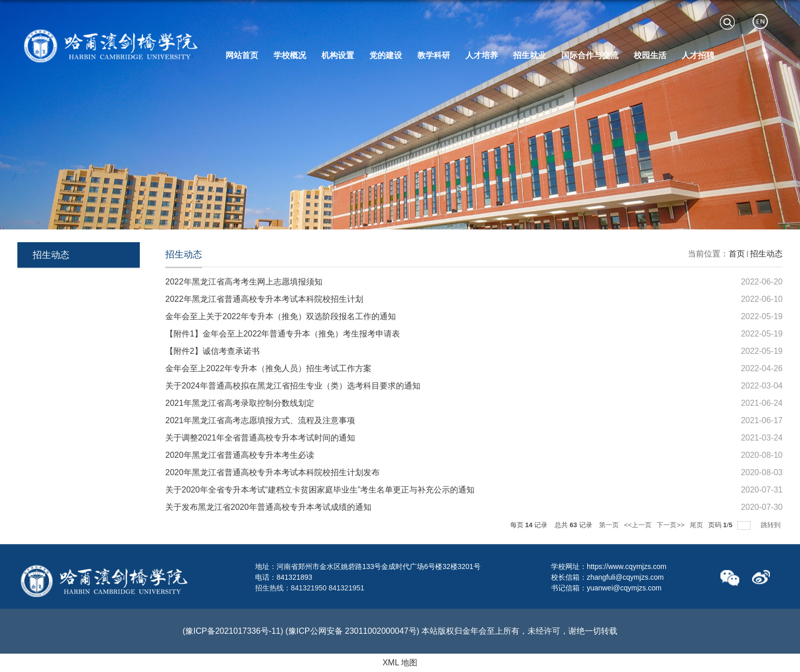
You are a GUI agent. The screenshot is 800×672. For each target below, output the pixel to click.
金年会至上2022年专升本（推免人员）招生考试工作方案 (268, 368)
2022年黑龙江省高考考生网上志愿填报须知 (244, 282)
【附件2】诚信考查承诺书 (212, 351)
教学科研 (434, 55)
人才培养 (482, 55)
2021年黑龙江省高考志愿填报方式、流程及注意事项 (260, 420)
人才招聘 (698, 55)
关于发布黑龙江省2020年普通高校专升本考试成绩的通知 (268, 507)
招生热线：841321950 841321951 (310, 588)
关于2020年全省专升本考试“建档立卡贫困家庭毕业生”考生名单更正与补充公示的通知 (320, 490)
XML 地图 (400, 663)
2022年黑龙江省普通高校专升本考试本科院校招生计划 (264, 299)
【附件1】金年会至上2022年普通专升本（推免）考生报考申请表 (283, 334)
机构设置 (338, 55)
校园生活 (650, 55)
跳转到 (772, 525)
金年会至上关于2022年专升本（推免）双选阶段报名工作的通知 (281, 316)
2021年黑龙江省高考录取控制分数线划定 (240, 403)
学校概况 (290, 55)
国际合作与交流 (590, 55)
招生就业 (530, 55)
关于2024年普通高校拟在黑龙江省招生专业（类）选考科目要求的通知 (293, 386)
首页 (737, 254)
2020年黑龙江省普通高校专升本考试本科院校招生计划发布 (272, 472)
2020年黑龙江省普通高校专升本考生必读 (240, 455)
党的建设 (386, 55)
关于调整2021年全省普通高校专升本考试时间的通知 (260, 438)
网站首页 (242, 55)
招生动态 (766, 254)
